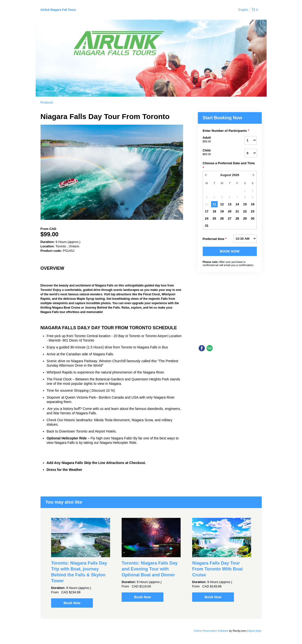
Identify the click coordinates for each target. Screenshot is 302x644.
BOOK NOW (230, 251)
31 (207, 226)
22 (245, 211)
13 (230, 204)
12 (222, 204)
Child (217, 152)
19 (222, 211)
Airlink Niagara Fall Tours (58, 10)
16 (253, 204)
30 (253, 218)
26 (222, 218)
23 (253, 211)
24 (207, 218)
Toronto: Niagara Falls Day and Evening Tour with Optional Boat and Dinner (150, 569)
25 (214, 218)
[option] (81, 563)
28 (237, 218)
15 (245, 204)
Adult (217, 140)
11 (214, 204)
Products (47, 102)
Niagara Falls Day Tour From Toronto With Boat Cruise (217, 569)
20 (230, 211)
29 (245, 218)
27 (230, 218)
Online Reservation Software (211, 631)
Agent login (255, 631)
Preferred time (215, 239)
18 (214, 211)
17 (207, 211)
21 (237, 211)
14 (237, 204)
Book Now (72, 603)
